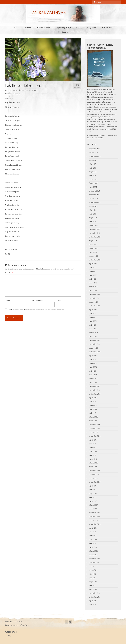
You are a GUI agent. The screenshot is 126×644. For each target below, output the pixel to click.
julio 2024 (93, 210)
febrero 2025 (94, 183)
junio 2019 (93, 405)
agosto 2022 (93, 264)
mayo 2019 (93, 409)
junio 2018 (93, 448)
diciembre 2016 (94, 513)
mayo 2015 (93, 582)
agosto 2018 (93, 440)
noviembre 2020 (95, 344)
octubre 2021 (94, 302)
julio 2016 (93, 532)
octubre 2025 (94, 153)
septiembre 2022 (95, 260)
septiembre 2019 (95, 394)
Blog (30, 90)
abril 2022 (93, 279)
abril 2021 (93, 325)
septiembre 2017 (95, 482)
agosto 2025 (93, 160)
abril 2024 (93, 222)
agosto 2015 (93, 570)
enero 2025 (93, 187)
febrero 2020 (94, 379)
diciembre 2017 (94, 471)
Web (59, 300)
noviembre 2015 (95, 563)
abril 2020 (93, 371)
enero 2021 (93, 337)
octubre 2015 (94, 566)
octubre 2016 (94, 520)
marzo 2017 (93, 501)
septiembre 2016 (95, 524)
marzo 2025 (93, 179)
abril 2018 (93, 455)
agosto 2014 (93, 601)
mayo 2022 (93, 275)
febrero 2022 (94, 287)
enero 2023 (93, 252)
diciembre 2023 (94, 229)
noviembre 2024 (95, 195)
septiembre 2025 (95, 156)
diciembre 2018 (94, 425)
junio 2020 (93, 363)
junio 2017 (93, 490)
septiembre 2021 (95, 306)
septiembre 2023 (95, 237)
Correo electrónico (38, 300)
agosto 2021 (93, 310)
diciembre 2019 (94, 386)
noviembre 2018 (95, 428)
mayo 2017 (93, 494)
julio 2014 (93, 605)
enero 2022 (93, 291)
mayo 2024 (93, 218)
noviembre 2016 (95, 517)
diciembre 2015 (94, 559)
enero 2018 (93, 467)
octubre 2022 (94, 256)
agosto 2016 (93, 528)
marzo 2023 (93, 245)
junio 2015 (93, 578)
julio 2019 (93, 402)
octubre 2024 (94, 199)
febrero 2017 (94, 505)
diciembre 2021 (94, 294)
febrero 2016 (94, 551)
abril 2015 (93, 585)
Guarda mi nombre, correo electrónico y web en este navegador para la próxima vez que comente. (36, 310)
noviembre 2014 (95, 593)
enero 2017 (93, 509)
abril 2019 (93, 413)
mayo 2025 (93, 172)
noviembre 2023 (95, 233)
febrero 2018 (94, 463)
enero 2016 (93, 555)
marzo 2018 (93, 459)
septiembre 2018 (95, 436)
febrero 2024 (94, 225)
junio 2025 (93, 168)
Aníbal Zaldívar (13, 90)
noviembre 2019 (95, 390)
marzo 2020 (93, 375)
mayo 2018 (93, 451)
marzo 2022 (93, 283)
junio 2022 (93, 271)
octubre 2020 (94, 348)
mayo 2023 (93, 241)
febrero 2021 (94, 333)
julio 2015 (93, 574)
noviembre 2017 (95, 474)
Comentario (9, 273)
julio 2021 (93, 314)
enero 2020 (93, 382)
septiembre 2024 (95, 202)
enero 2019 (93, 421)
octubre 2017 (94, 478)
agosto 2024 (93, 206)
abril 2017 (93, 497)
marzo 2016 (93, 547)
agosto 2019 (93, 398)
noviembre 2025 (95, 149)
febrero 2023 (94, 248)
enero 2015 (93, 589)
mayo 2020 (93, 367)
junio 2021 (93, 317)
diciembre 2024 (94, 191)
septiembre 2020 (95, 352)
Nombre (8, 300)
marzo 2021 (93, 329)
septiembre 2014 (95, 597)
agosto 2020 (93, 356)
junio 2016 (93, 536)
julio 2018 (93, 444)
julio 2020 (93, 360)
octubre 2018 (94, 432)
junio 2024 (93, 214)
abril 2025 (93, 176)
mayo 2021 (93, 321)
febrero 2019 (94, 417)
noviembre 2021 (95, 298)
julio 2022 (93, 268)
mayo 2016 (93, 540)
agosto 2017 (93, 486)
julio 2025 (93, 164)
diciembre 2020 (94, 340)
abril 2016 (93, 543)
